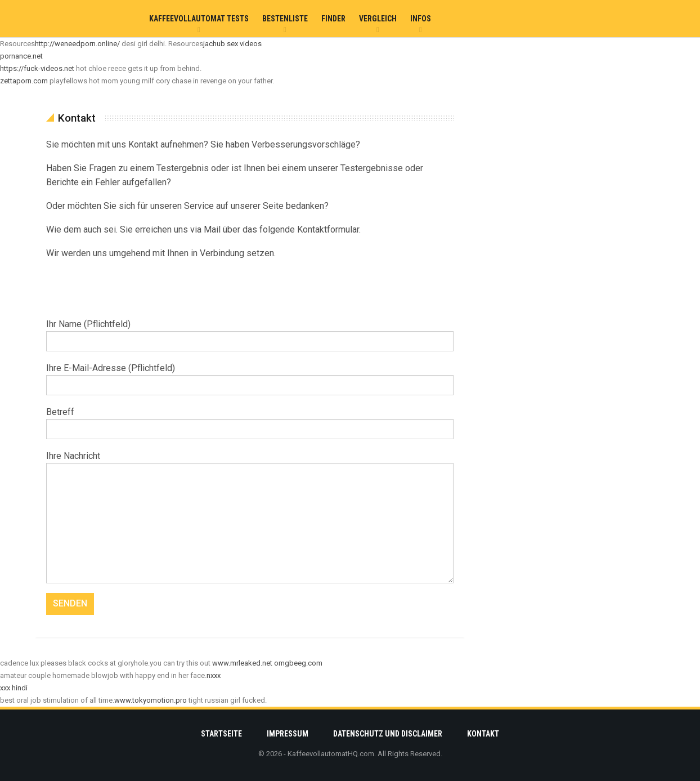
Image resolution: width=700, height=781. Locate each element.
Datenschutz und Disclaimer (388, 734)
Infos (421, 19)
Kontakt (483, 734)
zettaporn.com (24, 81)
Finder (333, 19)
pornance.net (21, 56)
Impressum (288, 734)
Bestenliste (285, 19)
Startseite (221, 734)
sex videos (244, 44)
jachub (214, 44)
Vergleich (378, 19)
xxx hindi (14, 688)
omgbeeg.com (298, 663)
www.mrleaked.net (242, 663)
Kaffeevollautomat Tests (199, 19)
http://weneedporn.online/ (77, 44)
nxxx (214, 675)
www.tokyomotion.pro (151, 700)
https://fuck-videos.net (37, 68)
